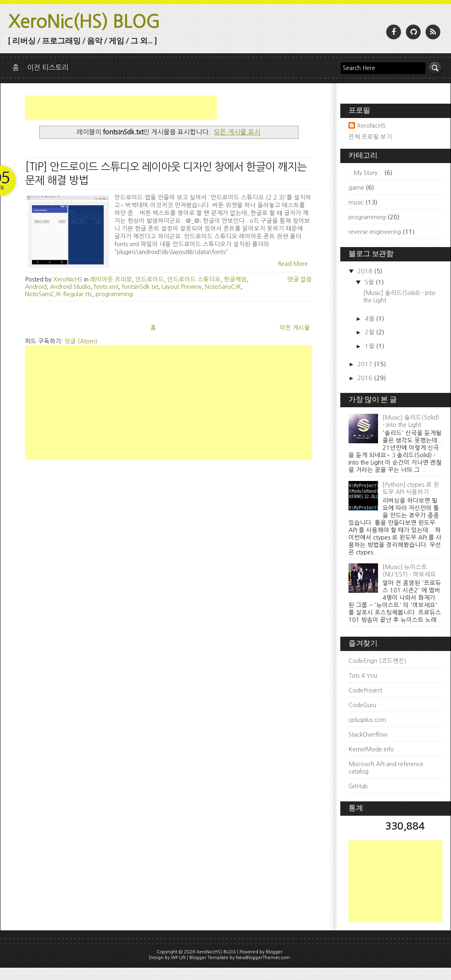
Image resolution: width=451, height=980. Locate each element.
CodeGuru (362, 705)
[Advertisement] (121, 108)
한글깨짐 (235, 279)
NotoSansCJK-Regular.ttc (59, 294)
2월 (370, 332)
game (356, 188)
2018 (366, 271)
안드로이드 (150, 279)
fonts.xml (106, 287)
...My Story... (366, 173)
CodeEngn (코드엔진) (377, 661)
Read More (293, 264)
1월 (370, 346)
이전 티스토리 (48, 67)
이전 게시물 (295, 328)
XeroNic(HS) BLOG (84, 22)
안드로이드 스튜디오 (194, 279)
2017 (366, 364)
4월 (370, 319)
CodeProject (365, 690)
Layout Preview (182, 287)
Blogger (274, 952)
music (356, 202)
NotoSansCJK (223, 287)
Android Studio (70, 287)
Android (36, 287)
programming (114, 294)
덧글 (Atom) (81, 341)
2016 (366, 378)
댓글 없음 (300, 279)
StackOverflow (368, 735)
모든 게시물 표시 (237, 132)
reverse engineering (375, 232)
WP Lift (178, 958)
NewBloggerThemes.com (263, 958)
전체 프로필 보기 (370, 137)
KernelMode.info (371, 749)
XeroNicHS (371, 126)
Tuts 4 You (363, 676)
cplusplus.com (367, 720)
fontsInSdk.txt (140, 287)
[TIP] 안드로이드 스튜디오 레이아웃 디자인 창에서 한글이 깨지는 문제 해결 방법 (166, 174)
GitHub (358, 786)
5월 (370, 282)
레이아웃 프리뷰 (111, 279)
